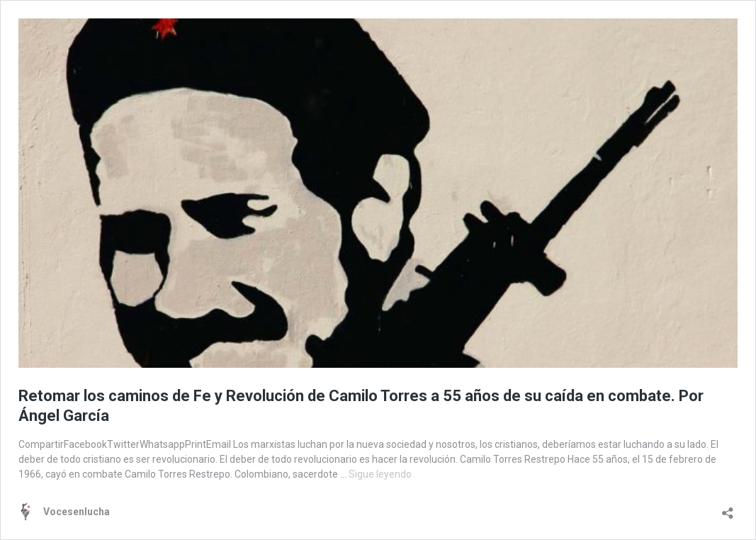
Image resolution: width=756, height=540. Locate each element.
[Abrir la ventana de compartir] (728, 508)
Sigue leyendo (380, 474)
